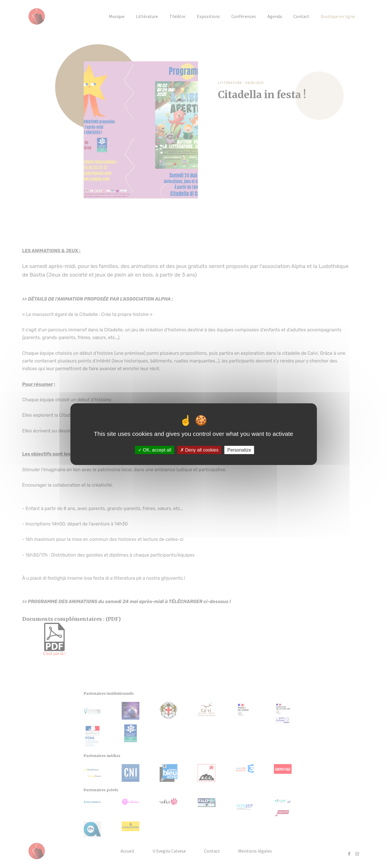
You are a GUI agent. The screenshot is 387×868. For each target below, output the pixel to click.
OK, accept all (155, 450)
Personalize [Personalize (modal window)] (239, 450)
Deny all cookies (199, 450)
